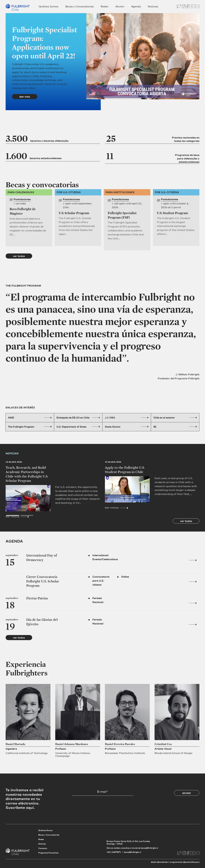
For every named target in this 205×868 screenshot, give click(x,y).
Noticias (153, 6)
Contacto (43, 848)
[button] (13, 110)
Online (125, 577)
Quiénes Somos (49, 6)
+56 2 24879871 (114, 852)
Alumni (120, 6)
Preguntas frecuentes (48, 853)
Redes (105, 6)
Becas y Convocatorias (80, 6)
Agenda (136, 6)
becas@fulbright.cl (133, 852)
